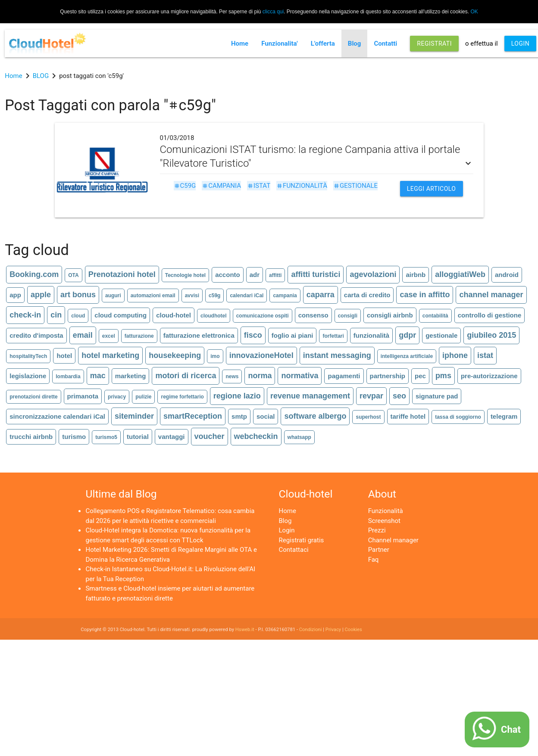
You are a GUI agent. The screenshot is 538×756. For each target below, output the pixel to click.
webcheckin (256, 436)
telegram (504, 416)
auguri (113, 296)
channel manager (491, 295)
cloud (78, 316)
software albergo (315, 416)
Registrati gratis (302, 540)
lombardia (68, 376)
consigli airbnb (390, 315)
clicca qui (273, 12)
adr (255, 275)
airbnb (416, 275)
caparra (321, 295)
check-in (25, 315)
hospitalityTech (28, 356)
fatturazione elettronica (199, 335)
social (266, 416)
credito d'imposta (36, 335)
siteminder (134, 416)
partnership (388, 376)
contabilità (435, 316)
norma (260, 376)
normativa (300, 376)
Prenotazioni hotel (122, 274)
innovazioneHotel (261, 355)
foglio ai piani (292, 335)
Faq (374, 560)
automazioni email (153, 296)
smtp (239, 416)
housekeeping (175, 355)
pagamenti (344, 376)
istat (259, 186)
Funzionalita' (280, 44)
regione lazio (237, 396)
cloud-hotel (174, 315)
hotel (64, 356)
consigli (348, 316)
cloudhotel (214, 316)
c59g (185, 186)
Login (287, 530)
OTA (73, 275)
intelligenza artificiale (407, 356)
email (83, 335)
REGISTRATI (434, 44)
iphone (455, 355)
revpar (371, 396)
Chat (511, 730)
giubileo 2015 (491, 335)
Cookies (353, 630)
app (15, 295)
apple (41, 295)
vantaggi (172, 437)
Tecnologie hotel (185, 275)
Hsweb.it (245, 630)
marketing (131, 376)
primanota (83, 396)
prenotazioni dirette (33, 397)
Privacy (333, 630)
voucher (210, 436)
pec (420, 376)
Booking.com (34, 274)
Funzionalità (386, 511)
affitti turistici (316, 274)
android (507, 275)
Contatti (385, 44)
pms (443, 376)
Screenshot (384, 521)
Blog (355, 44)
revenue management (310, 396)
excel (109, 336)
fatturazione (139, 336)
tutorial (138, 437)
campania (221, 186)
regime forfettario (182, 397)
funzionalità (302, 186)
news (232, 376)
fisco (253, 335)
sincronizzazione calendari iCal (57, 416)
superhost (368, 417)
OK (474, 12)
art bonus (78, 295)
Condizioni (311, 630)
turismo (74, 437)
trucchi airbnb (31, 437)
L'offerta (323, 44)
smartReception (193, 416)
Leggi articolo (432, 189)
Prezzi (377, 530)
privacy (117, 397)
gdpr (407, 335)
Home (240, 44)
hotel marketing (110, 355)
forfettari (333, 336)
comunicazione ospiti (263, 316)
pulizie (143, 397)
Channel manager (393, 540)
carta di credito (367, 295)
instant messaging (337, 355)
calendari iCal (247, 296)
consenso (313, 315)
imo (215, 356)
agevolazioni (373, 274)
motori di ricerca (186, 376)
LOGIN (521, 44)
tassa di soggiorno (458, 417)
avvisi (192, 296)
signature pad (437, 396)
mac (98, 376)
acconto (228, 275)
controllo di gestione (490, 315)
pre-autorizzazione (489, 376)
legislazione (28, 376)
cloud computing (120, 315)
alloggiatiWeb (460, 274)
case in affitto (425, 295)
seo (399, 396)
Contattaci (294, 550)
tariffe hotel (408, 416)
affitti (275, 275)
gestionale (355, 186)
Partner (379, 550)
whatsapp (299, 437)
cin (56, 315)
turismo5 (106, 437)
